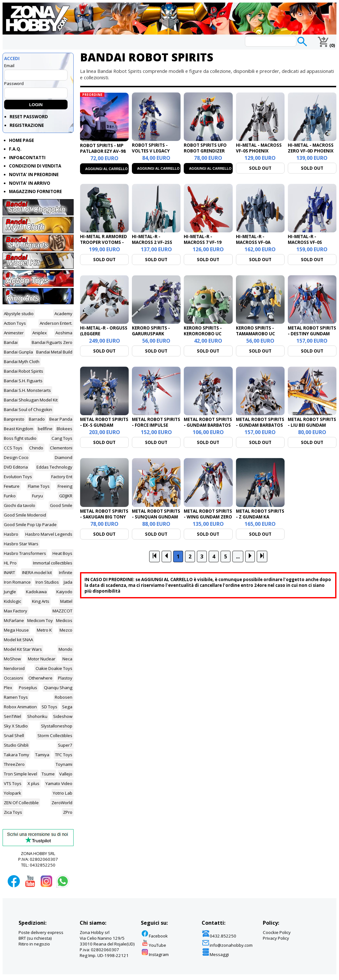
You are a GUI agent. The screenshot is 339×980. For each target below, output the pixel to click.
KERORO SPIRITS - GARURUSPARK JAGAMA (151, 334)
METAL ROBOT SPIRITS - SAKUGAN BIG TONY (104, 514)
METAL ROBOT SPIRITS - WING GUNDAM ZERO (208, 514)
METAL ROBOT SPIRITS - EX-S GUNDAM (104, 422)
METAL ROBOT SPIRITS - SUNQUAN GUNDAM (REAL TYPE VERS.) (156, 517)
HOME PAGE (21, 140)
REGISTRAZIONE (27, 125)
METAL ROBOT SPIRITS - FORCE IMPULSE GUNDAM (156, 425)
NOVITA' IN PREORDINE (34, 175)
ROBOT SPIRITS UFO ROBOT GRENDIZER (205, 148)
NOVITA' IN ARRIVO (30, 183)
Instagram (155, 954)
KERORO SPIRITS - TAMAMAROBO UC (255, 331)
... (238, 556)
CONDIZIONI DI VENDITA (35, 166)
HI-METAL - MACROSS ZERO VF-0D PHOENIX (311, 148)
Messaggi (215, 954)
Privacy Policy (276, 938)
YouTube (153, 945)
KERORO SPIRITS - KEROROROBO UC (203, 331)
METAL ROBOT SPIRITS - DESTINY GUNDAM (312, 331)
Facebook (154, 936)
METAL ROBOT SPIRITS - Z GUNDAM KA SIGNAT (260, 517)
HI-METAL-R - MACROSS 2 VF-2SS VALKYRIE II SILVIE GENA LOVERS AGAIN (154, 245)
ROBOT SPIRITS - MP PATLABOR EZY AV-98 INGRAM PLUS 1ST (103, 151)
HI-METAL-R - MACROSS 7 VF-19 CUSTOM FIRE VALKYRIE (203, 245)
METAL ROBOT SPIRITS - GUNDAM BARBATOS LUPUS (208, 425)
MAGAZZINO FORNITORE (35, 191)
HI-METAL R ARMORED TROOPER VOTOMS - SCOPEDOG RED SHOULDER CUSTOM (104, 245)
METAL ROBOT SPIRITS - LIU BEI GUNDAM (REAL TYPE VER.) (312, 425)
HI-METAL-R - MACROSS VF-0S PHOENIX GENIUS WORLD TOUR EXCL (308, 245)
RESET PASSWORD (29, 117)
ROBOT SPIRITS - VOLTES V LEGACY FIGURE (151, 151)
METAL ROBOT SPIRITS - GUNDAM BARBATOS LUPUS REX (260, 425)
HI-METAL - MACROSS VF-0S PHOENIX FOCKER (259, 151)
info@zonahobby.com (227, 945)
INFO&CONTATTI (27, 158)
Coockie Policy (277, 932)
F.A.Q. (15, 149)
